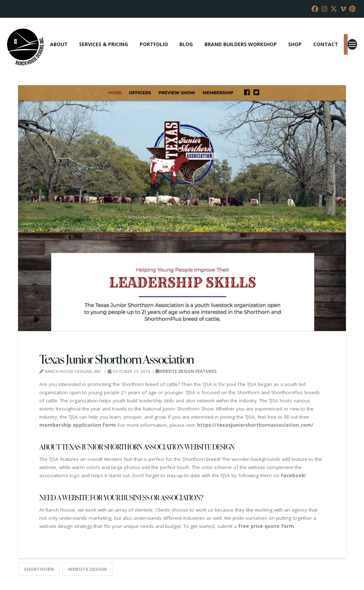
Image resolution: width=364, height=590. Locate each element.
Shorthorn (39, 569)
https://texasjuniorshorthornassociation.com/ (255, 425)
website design (87, 569)
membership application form (77, 425)
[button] (352, 44)
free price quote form (266, 526)
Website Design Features (186, 371)
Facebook (293, 475)
